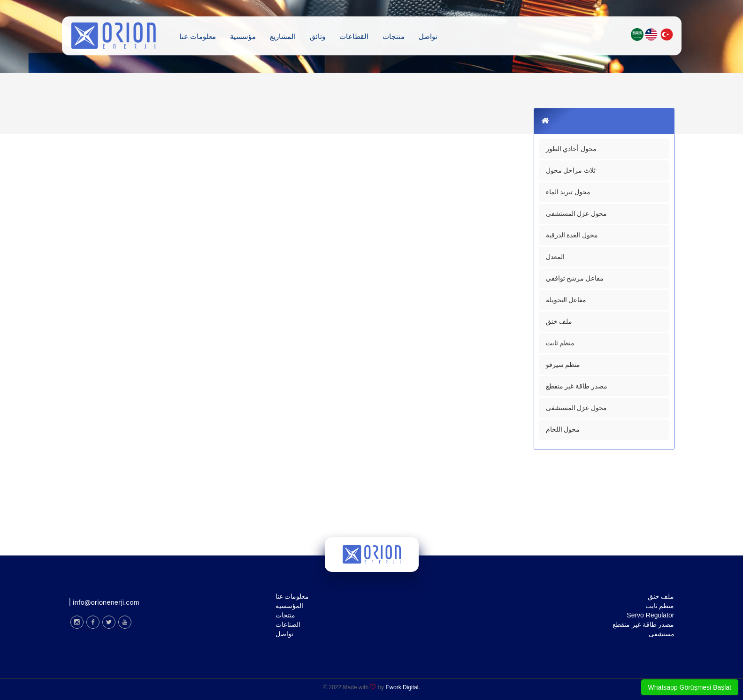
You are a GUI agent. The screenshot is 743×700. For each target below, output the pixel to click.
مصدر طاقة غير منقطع (577, 386)
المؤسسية (289, 606)
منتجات (394, 36)
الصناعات (288, 624)
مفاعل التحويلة (566, 300)
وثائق (318, 36)
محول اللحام (563, 429)
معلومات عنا (198, 36)
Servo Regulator (650, 615)
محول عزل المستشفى (577, 213)
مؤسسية (243, 36)
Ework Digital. (402, 687)
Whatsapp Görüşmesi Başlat (690, 687)
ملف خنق (559, 321)
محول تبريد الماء (568, 192)
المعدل (555, 257)
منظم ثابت (560, 343)
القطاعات (354, 36)
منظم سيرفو (563, 365)
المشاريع (283, 36)
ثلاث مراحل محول (571, 170)
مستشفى (662, 634)
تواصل (428, 36)
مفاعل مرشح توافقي (575, 278)
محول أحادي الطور (571, 149)
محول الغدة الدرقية (572, 235)
